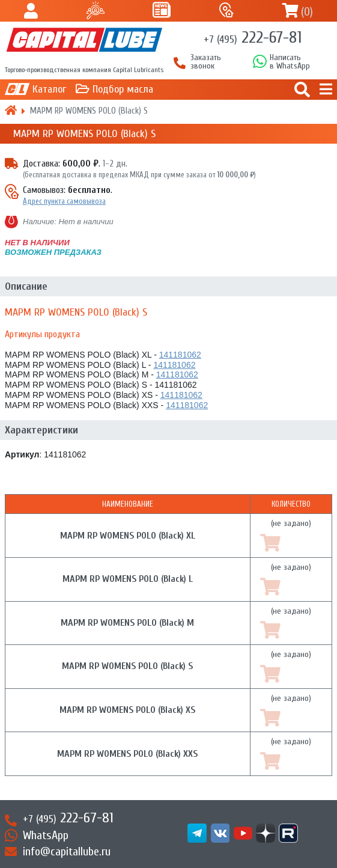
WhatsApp (46, 835)
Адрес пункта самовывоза (64, 201)
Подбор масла (123, 89)
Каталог (49, 89)
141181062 (180, 355)
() (307, 12)
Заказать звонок (206, 62)
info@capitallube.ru (67, 851)
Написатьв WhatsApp (290, 62)
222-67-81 (253, 37)
